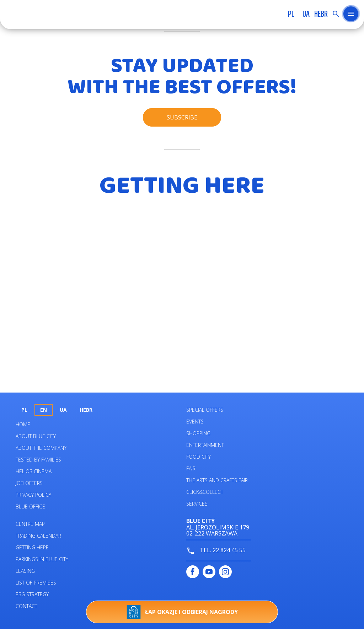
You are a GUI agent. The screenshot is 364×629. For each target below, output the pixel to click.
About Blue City (36, 436)
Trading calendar (38, 536)
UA (306, 14)
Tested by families (38, 460)
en (44, 410)
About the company (41, 448)
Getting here (32, 547)
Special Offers (205, 410)
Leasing (25, 571)
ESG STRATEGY (32, 594)
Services (197, 504)
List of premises (36, 583)
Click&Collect (205, 492)
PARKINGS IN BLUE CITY (42, 559)
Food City (199, 457)
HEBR (321, 14)
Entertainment (205, 445)
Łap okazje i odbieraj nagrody (182, 612)
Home (23, 424)
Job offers (29, 483)
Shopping (198, 433)
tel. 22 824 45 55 (216, 551)
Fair (191, 468)
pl (291, 14)
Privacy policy (33, 495)
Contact (26, 606)
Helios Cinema (34, 471)
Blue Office (30, 507)
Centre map (30, 524)
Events (195, 422)
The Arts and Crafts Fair (217, 480)
